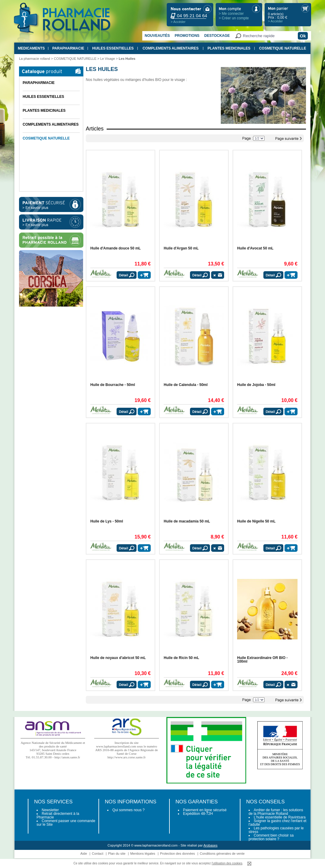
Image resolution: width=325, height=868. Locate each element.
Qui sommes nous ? (129, 810)
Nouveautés (157, 36)
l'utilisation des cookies (227, 863)
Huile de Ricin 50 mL (181, 658)
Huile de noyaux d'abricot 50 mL (118, 658)
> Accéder (178, 22)
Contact (98, 854)
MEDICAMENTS (31, 48)
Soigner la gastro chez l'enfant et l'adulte (277, 823)
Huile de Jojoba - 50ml (256, 385)
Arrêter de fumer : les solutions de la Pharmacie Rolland (276, 812)
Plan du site (117, 854)
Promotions (187, 36)
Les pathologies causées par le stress (276, 830)
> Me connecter (231, 14)
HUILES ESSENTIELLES (113, 48)
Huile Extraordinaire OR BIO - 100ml (262, 660)
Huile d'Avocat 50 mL (255, 248)
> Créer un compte (234, 18)
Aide (84, 854)
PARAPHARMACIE (68, 48)
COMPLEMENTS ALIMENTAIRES (171, 48)
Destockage (217, 36)
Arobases (211, 845)
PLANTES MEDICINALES (229, 48)
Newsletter (50, 810)
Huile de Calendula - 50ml (186, 385)
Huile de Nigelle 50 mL (256, 521)
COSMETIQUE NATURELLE (283, 48)
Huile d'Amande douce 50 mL (116, 248)
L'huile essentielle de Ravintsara (280, 817)
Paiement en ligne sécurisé (205, 810)
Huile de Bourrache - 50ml (113, 385)
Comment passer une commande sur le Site (66, 823)
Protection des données (178, 854)
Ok (303, 36)
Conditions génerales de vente (222, 854)
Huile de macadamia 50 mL (187, 521)
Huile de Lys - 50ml (107, 521)
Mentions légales (143, 854)
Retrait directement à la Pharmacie (58, 815)
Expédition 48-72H (198, 814)
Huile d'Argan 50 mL (181, 248)
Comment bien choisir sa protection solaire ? (271, 837)
